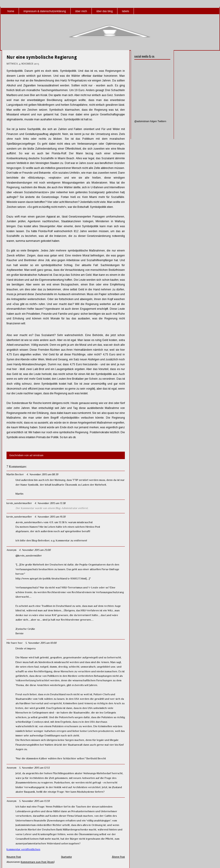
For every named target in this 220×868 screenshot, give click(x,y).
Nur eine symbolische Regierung (42, 57)
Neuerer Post (14, 857)
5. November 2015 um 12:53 (34, 768)
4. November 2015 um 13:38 (50, 503)
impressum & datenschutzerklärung (45, 11)
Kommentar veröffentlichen (23, 849)
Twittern (162, 121)
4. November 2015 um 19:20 (50, 517)
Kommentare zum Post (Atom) (38, 862)
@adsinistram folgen (146, 121)
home (11, 11)
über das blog (104, 11)
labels (125, 11)
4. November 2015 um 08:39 (42, 474)
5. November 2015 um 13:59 (34, 801)
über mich (81, 11)
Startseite (66, 857)
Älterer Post (118, 857)
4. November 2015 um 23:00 (35, 550)
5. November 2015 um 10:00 (41, 643)
